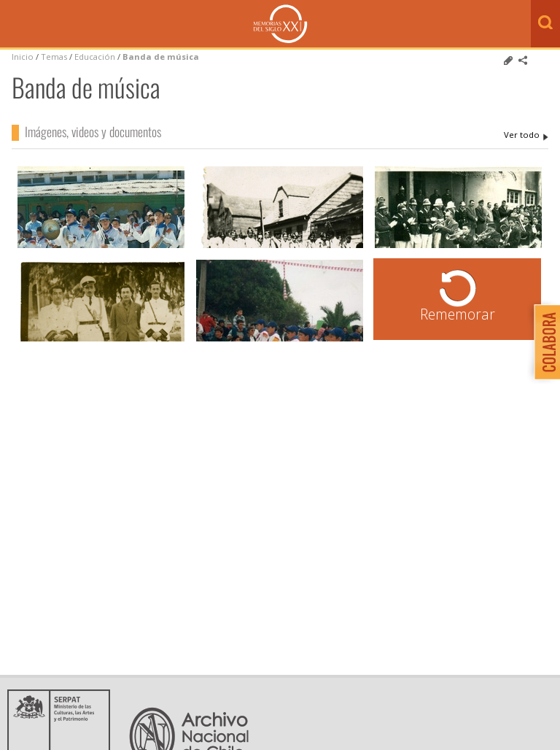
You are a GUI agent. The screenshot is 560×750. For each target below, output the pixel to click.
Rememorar (458, 314)
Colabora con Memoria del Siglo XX (544, 342)
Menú (15, 25)
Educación (96, 57)
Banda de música (161, 57)
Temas (54, 57)
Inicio (23, 57)
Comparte (523, 61)
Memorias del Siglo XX (280, 24)
